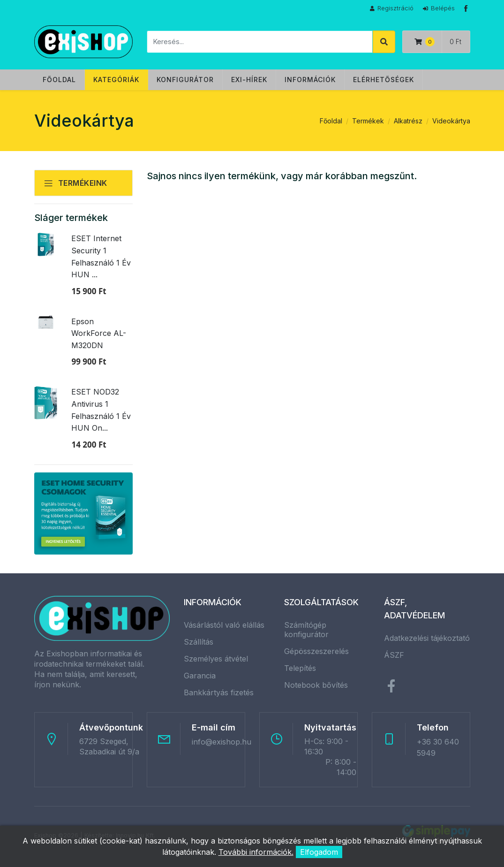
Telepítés (300, 668)
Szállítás (199, 642)
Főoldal (59, 80)
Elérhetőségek (384, 80)
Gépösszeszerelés (316, 651)
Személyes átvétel (216, 659)
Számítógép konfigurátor (306, 630)
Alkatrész (408, 121)
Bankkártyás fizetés (219, 692)
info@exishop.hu (222, 742)
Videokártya (451, 121)
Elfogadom (319, 852)
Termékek (368, 121)
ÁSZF (394, 655)
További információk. (256, 852)
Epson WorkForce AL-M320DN (99, 333)
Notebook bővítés (316, 685)
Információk (310, 80)
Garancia (200, 676)
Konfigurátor (185, 80)
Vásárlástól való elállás (224, 625)
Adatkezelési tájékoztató (427, 638)
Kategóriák (116, 80)
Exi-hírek (249, 80)
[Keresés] (260, 42)
